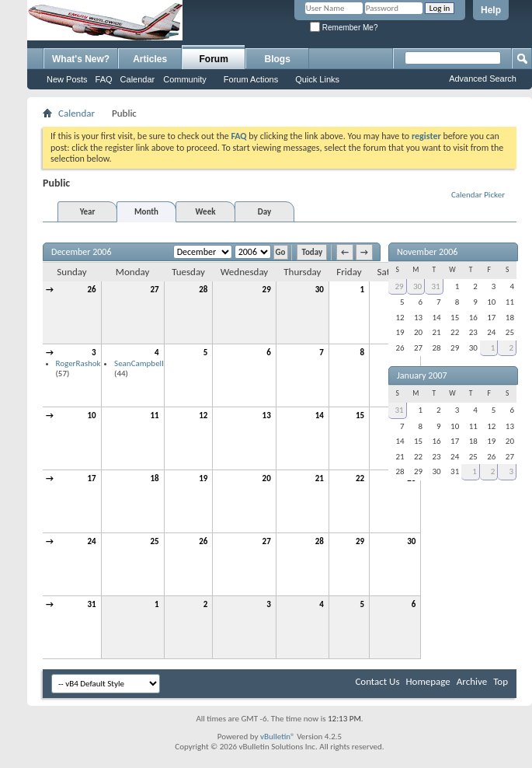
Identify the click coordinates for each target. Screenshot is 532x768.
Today (312, 252)
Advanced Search (483, 79)
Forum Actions (251, 79)
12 (203, 415)
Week (206, 212)
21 (320, 478)
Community (185, 79)
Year (88, 212)
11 (155, 415)
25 (155, 541)
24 (91, 541)
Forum (214, 59)
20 (267, 478)
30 (320, 290)
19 (203, 478)
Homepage (428, 681)
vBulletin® (278, 737)
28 (203, 290)
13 (267, 415)
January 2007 (422, 375)
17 (91, 478)
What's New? (81, 59)
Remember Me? (344, 28)
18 (155, 478)
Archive (472, 681)
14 (320, 415)
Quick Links (317, 79)
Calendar (138, 79)
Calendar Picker (478, 195)
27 (155, 290)
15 (360, 415)
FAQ (104, 79)
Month (146, 212)
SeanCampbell (139, 363)
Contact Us (377, 681)
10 (91, 415)
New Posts (67, 79)
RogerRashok (78, 363)
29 (267, 290)
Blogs (278, 59)
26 (91, 290)
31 (91, 604)
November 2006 (427, 252)
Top (501, 681)
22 (360, 478)
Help (491, 10)
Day (264, 212)
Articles (150, 59)
